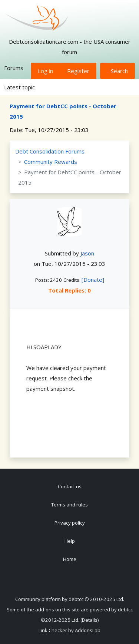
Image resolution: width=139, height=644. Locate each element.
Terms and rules (69, 505)
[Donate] (93, 280)
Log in (45, 71)
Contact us (70, 486)
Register (78, 71)
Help (70, 541)
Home (70, 559)
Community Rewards (51, 162)
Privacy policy (70, 523)
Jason (87, 253)
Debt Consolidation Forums (50, 151)
